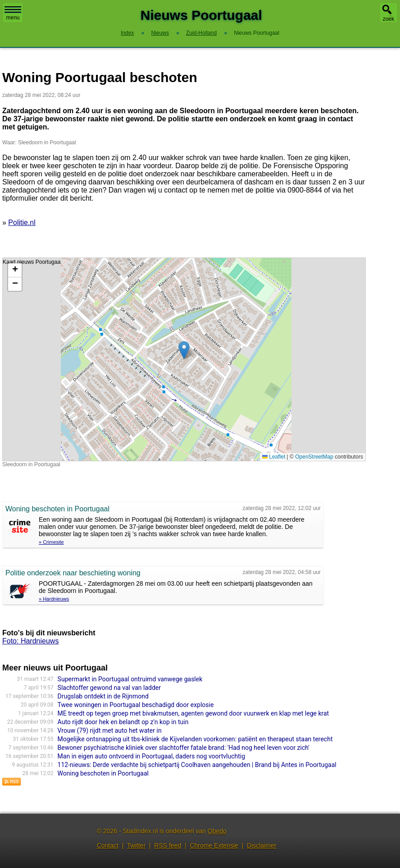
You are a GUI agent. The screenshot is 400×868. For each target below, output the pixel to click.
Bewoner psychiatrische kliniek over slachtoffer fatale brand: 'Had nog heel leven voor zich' (184, 748)
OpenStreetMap (314, 457)
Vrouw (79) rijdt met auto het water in (110, 730)
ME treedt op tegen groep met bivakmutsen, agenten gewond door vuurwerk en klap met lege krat (193, 713)
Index (127, 33)
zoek (389, 19)
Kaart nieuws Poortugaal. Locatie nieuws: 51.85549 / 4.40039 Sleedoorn (183, 359)
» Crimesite (51, 542)
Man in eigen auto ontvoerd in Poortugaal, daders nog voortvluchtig (151, 756)
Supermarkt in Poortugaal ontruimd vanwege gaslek (130, 679)
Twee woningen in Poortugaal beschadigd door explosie (136, 705)
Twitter (136, 845)
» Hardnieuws (54, 599)
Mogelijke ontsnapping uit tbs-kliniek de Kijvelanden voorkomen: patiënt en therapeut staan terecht (195, 739)
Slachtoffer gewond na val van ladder (109, 688)
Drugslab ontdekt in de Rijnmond (103, 696)
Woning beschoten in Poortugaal (103, 773)
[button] (184, 350)
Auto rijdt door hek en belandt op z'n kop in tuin (123, 722)
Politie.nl (22, 223)
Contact (108, 845)
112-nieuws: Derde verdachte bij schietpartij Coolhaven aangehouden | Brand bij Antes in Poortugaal (197, 765)
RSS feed (168, 845)
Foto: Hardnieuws (30, 641)
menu (13, 14)
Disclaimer (261, 845)
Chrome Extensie (214, 845)
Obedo (217, 831)
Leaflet (274, 457)
